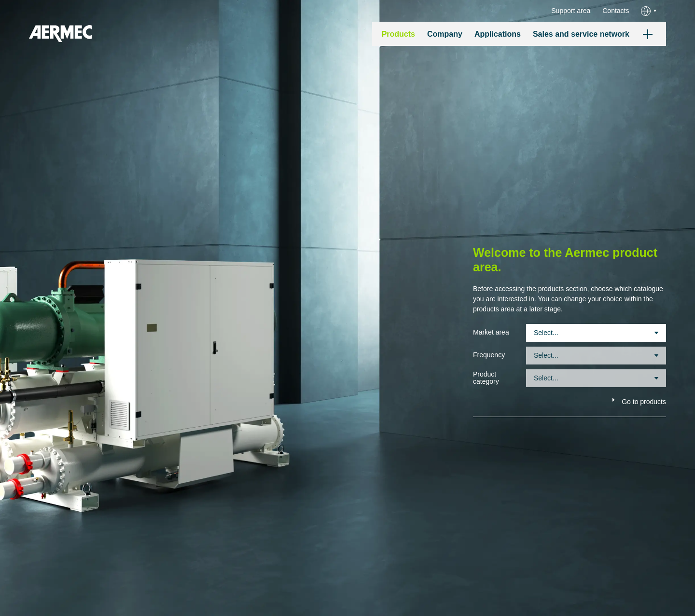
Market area (491, 332)
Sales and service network (581, 34)
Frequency (489, 355)
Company (445, 34)
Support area (571, 11)
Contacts (616, 11)
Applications (498, 34)
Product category (486, 378)
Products (398, 34)
